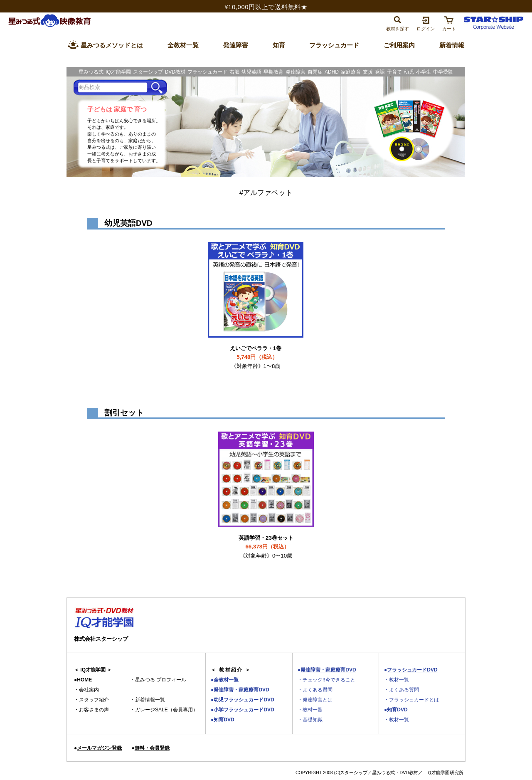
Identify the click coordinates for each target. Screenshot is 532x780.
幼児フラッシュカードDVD (244, 700)
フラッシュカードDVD (412, 670)
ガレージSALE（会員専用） (166, 710)
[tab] (398, 23)
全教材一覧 (226, 680)
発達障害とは (318, 700)
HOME (84, 680)
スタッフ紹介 (94, 700)
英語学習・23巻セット (266, 547)
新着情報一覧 (150, 700)
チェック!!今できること (329, 680)
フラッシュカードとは (414, 700)
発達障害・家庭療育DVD (241, 690)
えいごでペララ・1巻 (256, 357)
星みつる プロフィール (161, 680)
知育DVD (224, 720)
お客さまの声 (94, 710)
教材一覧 (313, 710)
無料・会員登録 (152, 748)
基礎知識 (313, 720)
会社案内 (89, 690)
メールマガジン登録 (99, 748)
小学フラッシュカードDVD (244, 710)
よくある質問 (318, 690)
